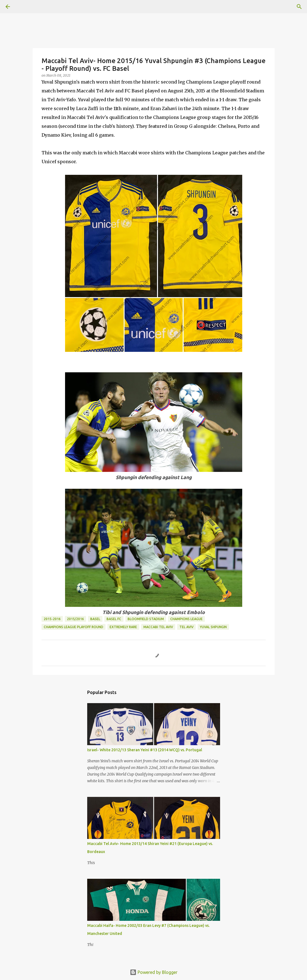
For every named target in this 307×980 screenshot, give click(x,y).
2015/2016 (75, 619)
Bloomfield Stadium (146, 619)
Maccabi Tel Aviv (158, 627)
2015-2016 (52, 619)
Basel (95, 619)
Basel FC (114, 619)
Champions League (186, 619)
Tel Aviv (186, 627)
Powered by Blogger (154, 972)
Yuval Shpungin (213, 627)
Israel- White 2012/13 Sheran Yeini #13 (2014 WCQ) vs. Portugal (145, 750)
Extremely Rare (123, 627)
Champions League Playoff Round (73, 627)
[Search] (23, 7)
